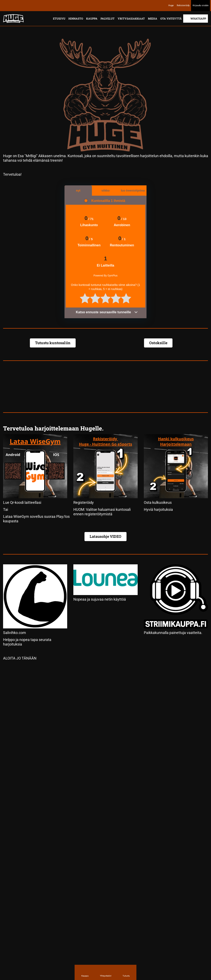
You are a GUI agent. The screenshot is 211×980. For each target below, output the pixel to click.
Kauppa (92, 19)
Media (153, 19)
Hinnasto (76, 19)
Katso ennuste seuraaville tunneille (107, 312)
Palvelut (108, 19)
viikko (105, 191)
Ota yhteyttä (171, 19)
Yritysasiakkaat (131, 19)
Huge (171, 5)
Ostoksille (158, 343)
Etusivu (59, 19)
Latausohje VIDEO (105, 536)
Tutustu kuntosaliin (53, 343)
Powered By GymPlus (106, 276)
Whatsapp (198, 19)
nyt (78, 191)
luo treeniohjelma (133, 191)
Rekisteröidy (183, 5)
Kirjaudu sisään (201, 5)
